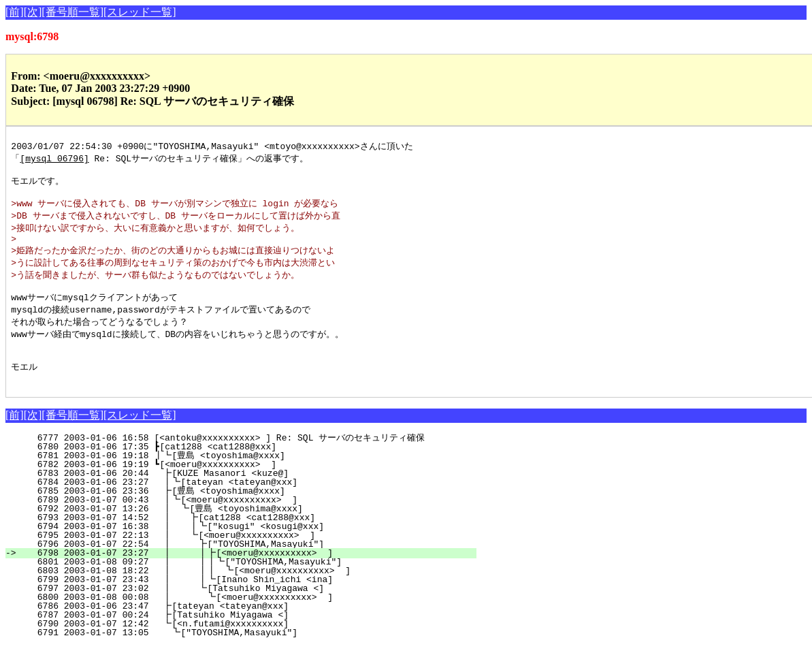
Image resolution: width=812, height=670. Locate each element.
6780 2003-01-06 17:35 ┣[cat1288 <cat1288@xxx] (252, 470)
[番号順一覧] (72, 12)
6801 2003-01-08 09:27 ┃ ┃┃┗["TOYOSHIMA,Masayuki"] (241, 586)
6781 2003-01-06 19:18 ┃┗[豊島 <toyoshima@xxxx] (248, 479)
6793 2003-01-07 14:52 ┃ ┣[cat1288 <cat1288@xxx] (247, 541)
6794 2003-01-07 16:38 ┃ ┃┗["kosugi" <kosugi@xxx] (244, 550)
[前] (15, 12)
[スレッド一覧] (140, 12)
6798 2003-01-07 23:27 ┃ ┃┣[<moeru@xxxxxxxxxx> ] (243, 577)
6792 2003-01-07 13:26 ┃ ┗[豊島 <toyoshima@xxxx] (246, 532)
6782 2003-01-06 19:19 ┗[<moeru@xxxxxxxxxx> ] (252, 488)
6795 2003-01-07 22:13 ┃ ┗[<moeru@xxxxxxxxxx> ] (247, 559)
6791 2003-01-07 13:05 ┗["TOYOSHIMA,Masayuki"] (250, 656)
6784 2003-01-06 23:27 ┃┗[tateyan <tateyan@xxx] (248, 506)
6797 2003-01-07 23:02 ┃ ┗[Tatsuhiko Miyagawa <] (246, 612)
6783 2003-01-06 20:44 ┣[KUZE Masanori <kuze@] (251, 497)
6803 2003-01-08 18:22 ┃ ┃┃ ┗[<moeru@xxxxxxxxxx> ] (240, 594)
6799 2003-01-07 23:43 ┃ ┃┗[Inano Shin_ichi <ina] (243, 603)
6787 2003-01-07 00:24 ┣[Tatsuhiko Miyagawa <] (251, 639)
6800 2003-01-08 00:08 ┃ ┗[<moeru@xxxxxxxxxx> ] (245, 621)
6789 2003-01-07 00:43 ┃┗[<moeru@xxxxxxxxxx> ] (248, 524)
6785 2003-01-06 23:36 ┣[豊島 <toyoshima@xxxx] (249, 515)
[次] (33, 12)
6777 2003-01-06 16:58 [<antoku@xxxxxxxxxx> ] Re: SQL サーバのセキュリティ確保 (244, 462)
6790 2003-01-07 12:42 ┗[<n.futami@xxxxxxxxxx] (251, 648)
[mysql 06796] (54, 159)
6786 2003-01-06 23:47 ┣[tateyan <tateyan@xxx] (251, 630)
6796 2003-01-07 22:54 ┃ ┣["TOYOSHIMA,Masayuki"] (246, 568)
